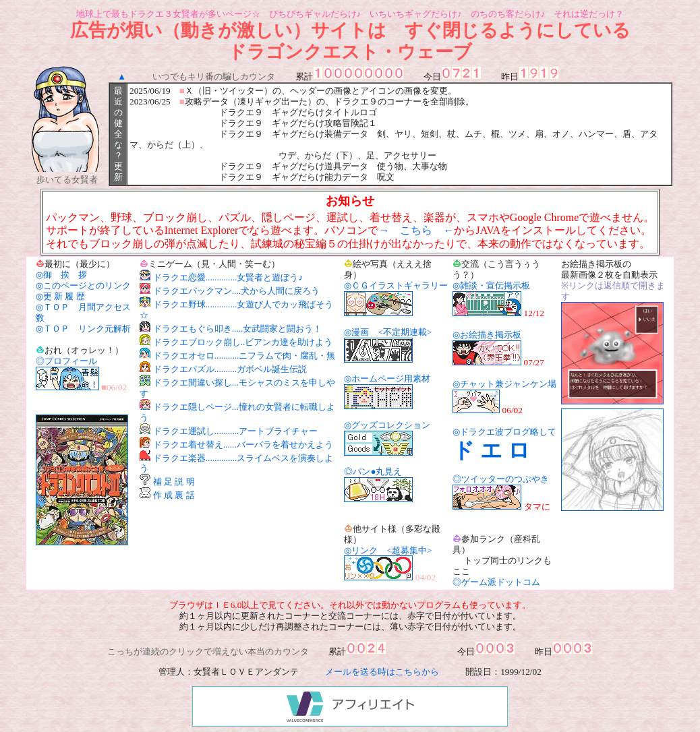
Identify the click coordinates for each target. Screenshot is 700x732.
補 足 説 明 (174, 482)
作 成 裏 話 (174, 495)
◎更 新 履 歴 (60, 296)
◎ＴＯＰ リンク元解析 (83, 329)
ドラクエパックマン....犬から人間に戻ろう (236, 291)
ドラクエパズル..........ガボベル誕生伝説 (230, 369)
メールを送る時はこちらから (382, 672)
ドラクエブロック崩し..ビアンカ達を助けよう (243, 342)
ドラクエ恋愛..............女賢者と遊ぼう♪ (228, 277)
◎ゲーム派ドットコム (496, 582)
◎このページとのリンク (83, 285)
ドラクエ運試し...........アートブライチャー (236, 431)
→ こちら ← (416, 230)
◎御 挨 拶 (61, 275)
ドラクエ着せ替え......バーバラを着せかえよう (243, 445)
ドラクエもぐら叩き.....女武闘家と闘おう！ (238, 329)
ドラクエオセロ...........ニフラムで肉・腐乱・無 (244, 356)
